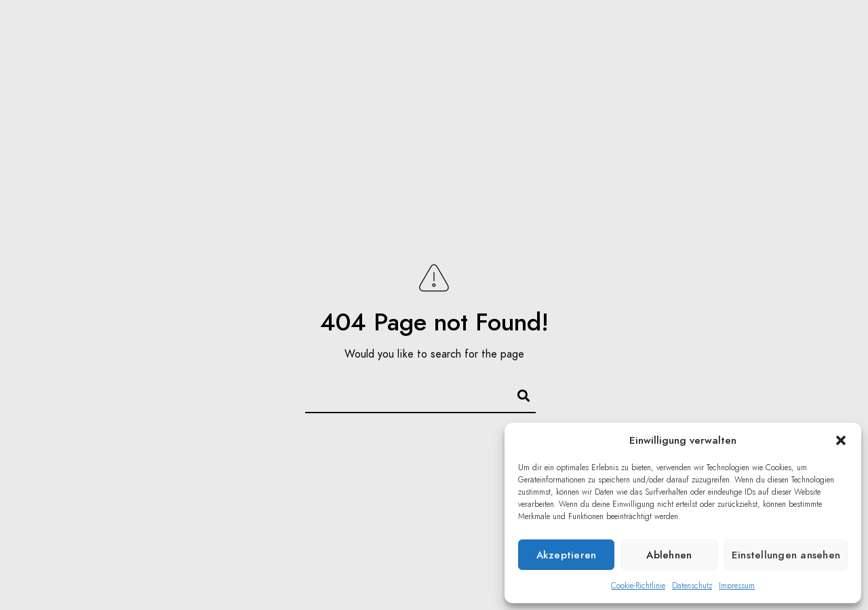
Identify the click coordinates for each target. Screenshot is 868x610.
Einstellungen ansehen (786, 555)
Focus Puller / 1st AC (589, 34)
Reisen (478, 34)
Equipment (714, 34)
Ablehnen (669, 555)
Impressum (737, 586)
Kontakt (796, 34)
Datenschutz (692, 586)
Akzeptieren (567, 555)
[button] (841, 440)
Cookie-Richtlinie (638, 586)
